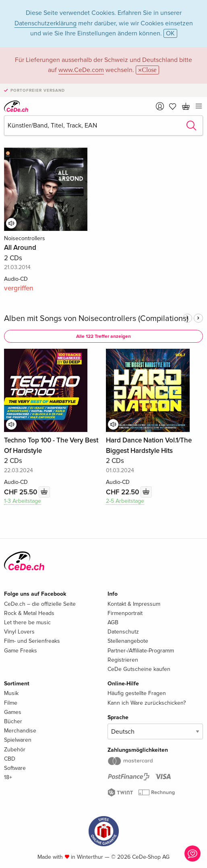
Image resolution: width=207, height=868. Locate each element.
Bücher (13, 721)
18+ (8, 777)
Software (15, 768)
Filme (11, 703)
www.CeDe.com (81, 70)
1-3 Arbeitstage (23, 501)
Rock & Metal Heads (29, 613)
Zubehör (15, 750)
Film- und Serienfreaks (32, 641)
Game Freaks (21, 651)
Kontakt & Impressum (134, 604)
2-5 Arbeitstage (125, 501)
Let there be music (27, 622)
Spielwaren (18, 740)
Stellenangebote (128, 641)
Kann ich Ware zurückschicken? (147, 703)
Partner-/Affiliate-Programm (141, 651)
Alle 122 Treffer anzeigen (103, 336)
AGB (113, 622)
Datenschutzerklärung (46, 23)
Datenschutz (123, 632)
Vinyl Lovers (19, 632)
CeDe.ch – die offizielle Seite (40, 604)
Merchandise (20, 731)
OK (170, 33)
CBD (10, 759)
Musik (11, 693)
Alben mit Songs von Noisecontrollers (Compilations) (96, 319)
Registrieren (123, 660)
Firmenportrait (125, 613)
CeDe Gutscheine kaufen (139, 669)
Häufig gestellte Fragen (137, 693)
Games (13, 712)
